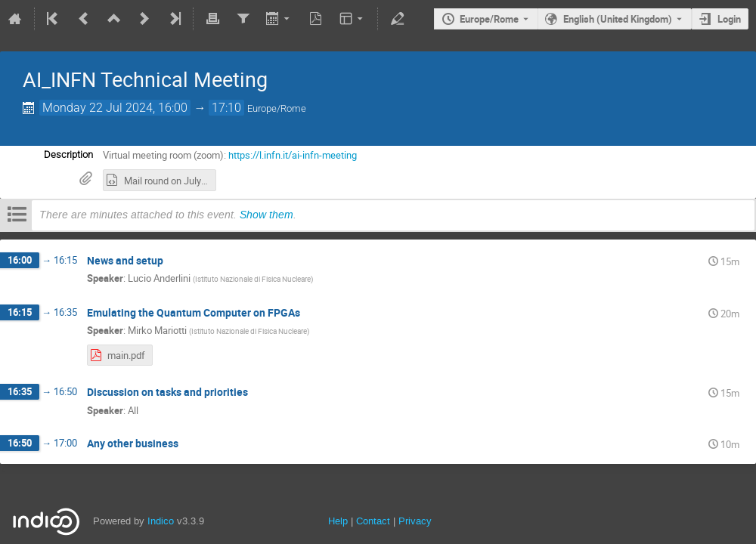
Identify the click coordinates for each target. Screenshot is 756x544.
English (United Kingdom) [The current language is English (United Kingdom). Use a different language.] (618, 19)
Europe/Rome (489, 19)
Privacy (415, 521)
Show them (266, 215)
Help (338, 521)
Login (729, 19)
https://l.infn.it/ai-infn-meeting (293, 155)
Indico (161, 521)
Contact (373, 521)
